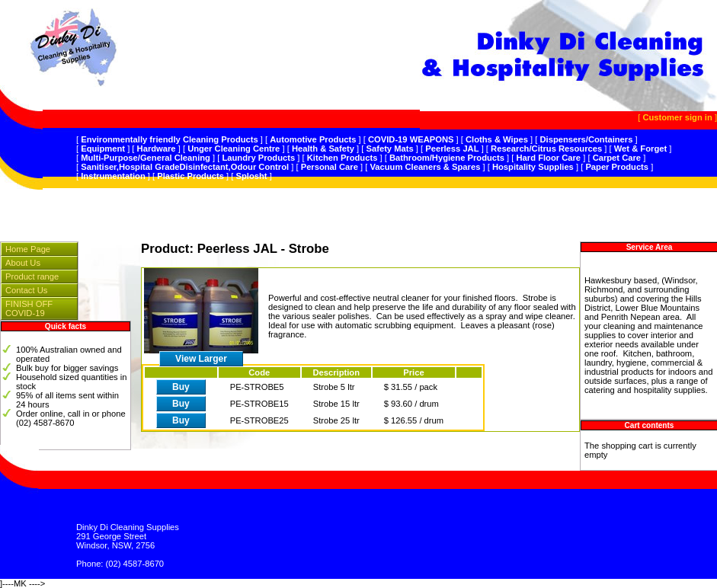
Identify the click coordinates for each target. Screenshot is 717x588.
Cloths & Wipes (497, 139)
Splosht (252, 176)
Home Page (28, 249)
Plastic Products (190, 176)
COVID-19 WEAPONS (411, 139)
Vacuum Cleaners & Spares (425, 167)
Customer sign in (677, 117)
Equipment (103, 149)
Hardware (157, 149)
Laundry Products (258, 158)
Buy (181, 387)
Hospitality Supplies (533, 167)
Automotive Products (313, 139)
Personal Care (330, 167)
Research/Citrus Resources (546, 149)
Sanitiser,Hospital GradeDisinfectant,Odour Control (185, 167)
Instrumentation (113, 176)
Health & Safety (323, 149)
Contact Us (26, 290)
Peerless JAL (452, 149)
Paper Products (617, 167)
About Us (23, 263)
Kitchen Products (342, 158)
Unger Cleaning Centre (234, 149)
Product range (32, 276)
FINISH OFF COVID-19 (29, 308)
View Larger (201, 359)
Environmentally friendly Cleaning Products (170, 139)
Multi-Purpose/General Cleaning (146, 158)
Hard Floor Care (549, 158)
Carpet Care (617, 158)
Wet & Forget (640, 149)
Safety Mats (390, 149)
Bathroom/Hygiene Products (447, 158)
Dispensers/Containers (587, 139)
